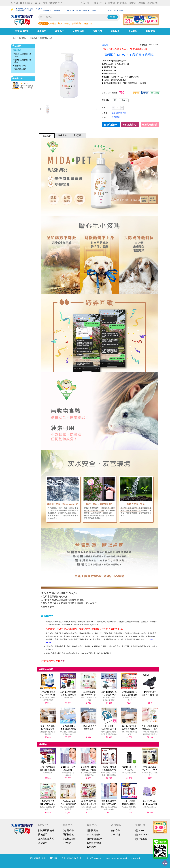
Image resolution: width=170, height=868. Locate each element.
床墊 (86, 24)
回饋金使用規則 (95, 843)
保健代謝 (97, 31)
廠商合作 (115, 830)
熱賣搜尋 (43, 24)
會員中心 (99, 3)
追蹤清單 (122, 3)
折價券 (132, 3)
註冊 (89, 3)
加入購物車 (112, 125)
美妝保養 (115, 31)
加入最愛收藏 (151, 125)
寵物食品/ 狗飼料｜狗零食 (23, 55)
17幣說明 (91, 847)
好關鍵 (53, 24)
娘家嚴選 (151, 31)
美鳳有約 (42, 31)
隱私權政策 (68, 835)
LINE (140, 831)
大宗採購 (115, 835)
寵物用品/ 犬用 (20, 66)
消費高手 (59, 31)
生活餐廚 (133, 31)
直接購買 (131, 125)
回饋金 (142, 3)
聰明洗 (105, 45)
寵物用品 (33, 38)
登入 (83, 3)
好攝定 (67, 24)
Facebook (142, 835)
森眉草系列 (77, 24)
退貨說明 (43, 843)
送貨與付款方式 (46, 839)
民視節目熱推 (22, 31)
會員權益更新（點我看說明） (30, 10)
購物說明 (43, 835)
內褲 (60, 24)
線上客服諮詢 (93, 835)
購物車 (152, 3)
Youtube (141, 839)
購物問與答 (92, 830)
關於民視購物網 (46, 830)
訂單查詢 (110, 3)
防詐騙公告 (68, 830)
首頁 (14, 38)
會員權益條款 (69, 839)
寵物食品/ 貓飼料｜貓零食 (23, 61)
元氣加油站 (78, 31)
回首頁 (14, 3)
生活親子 (23, 38)
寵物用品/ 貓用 (46, 38)
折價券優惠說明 (95, 839)
